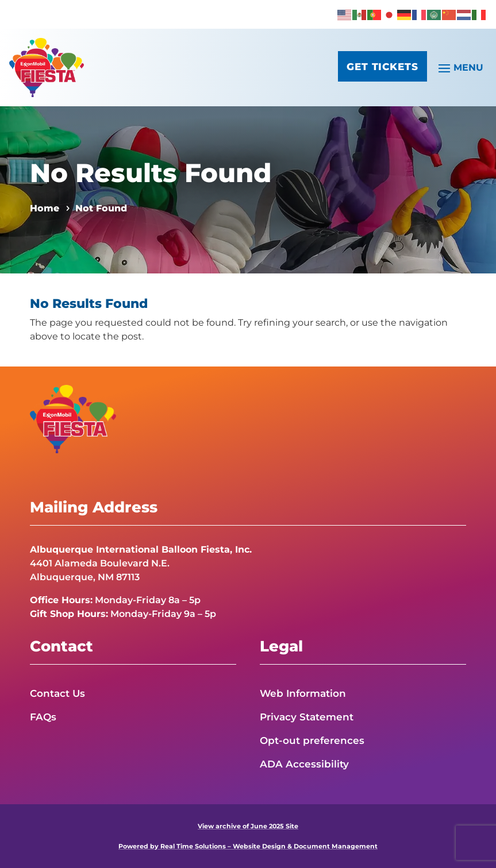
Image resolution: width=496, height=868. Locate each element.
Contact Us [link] (57, 693)
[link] (345, 14)
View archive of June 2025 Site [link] (248, 826)
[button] (459, 67)
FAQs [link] (43, 717)
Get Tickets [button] (380, 68)
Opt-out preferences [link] (312, 740)
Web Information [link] (303, 693)
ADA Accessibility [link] (304, 764)
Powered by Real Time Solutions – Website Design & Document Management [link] (248, 846)
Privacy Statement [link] (307, 717)
